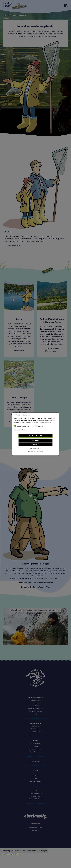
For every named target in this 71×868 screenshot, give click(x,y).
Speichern (36, 444)
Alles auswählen (36, 436)
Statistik (39, 426)
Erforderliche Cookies (21, 426)
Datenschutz (39, 452)
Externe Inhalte (20, 430)
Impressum (32, 452)
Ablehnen (35, 441)
